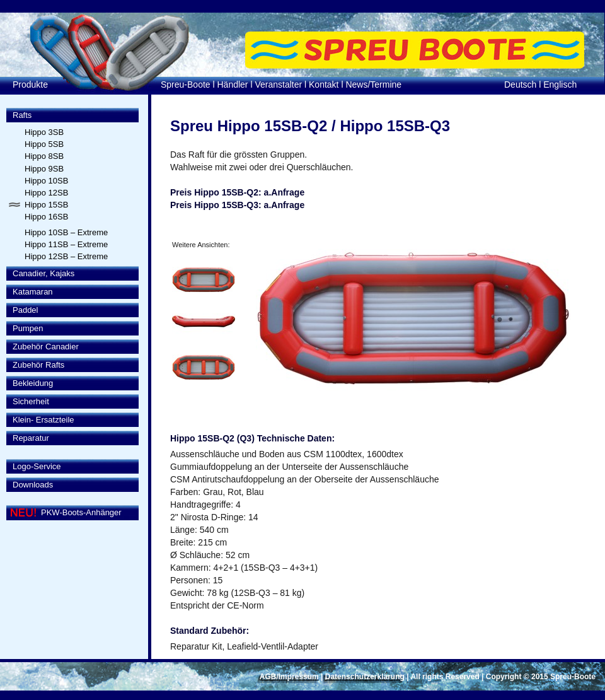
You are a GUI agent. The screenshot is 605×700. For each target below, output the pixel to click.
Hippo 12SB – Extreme (66, 256)
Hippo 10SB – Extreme (66, 232)
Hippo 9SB (44, 169)
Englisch (560, 85)
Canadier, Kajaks (43, 273)
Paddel (25, 310)
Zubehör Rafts (38, 365)
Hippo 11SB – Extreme (66, 244)
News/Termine (373, 85)
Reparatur (31, 438)
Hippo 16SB (46, 217)
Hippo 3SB (44, 132)
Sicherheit (31, 401)
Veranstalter (278, 85)
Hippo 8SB (44, 156)
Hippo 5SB (44, 144)
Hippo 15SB (46, 205)
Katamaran (33, 292)
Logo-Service (37, 466)
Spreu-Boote (186, 85)
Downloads (33, 485)
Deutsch (520, 85)
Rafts (22, 115)
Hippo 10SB (46, 181)
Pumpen (28, 328)
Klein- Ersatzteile (43, 420)
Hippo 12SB (46, 193)
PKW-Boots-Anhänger (81, 512)
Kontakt (324, 85)
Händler (233, 85)
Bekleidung (33, 383)
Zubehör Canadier (46, 347)
